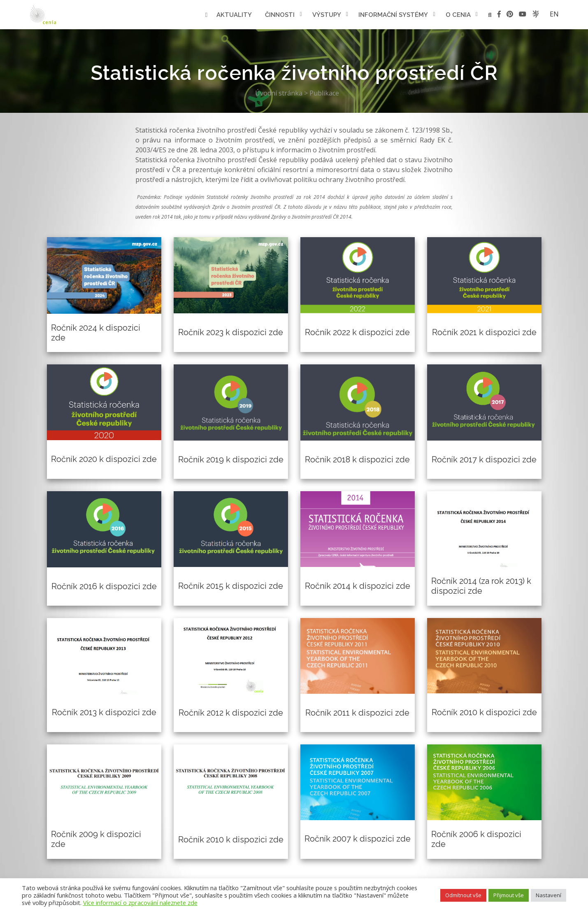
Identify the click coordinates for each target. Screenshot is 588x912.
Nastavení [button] (548, 895)
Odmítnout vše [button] (463, 895)
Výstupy (327, 15)
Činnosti (280, 15)
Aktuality (234, 15)
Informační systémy (393, 15)
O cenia (458, 15)
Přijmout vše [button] (509, 895)
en (554, 14)
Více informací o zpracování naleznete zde (140, 903)
